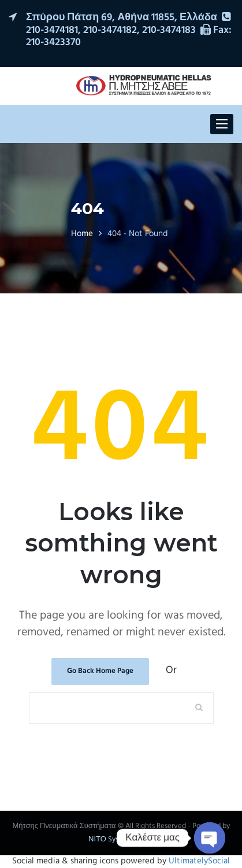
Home (82, 234)
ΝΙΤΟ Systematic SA (121, 839)
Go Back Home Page (100, 671)
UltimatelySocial (199, 861)
